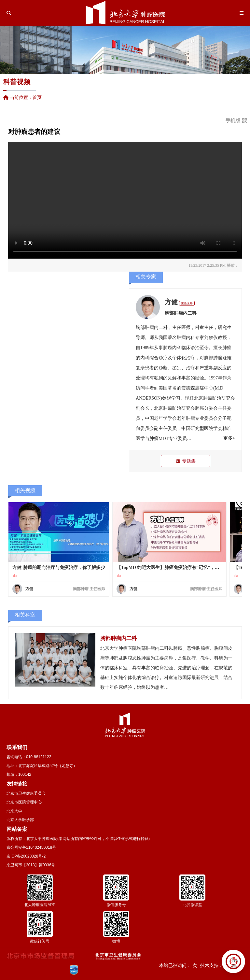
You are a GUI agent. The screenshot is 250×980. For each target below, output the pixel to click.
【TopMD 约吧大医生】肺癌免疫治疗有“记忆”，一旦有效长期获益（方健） (170, 568)
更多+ (229, 438)
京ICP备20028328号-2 (26, 856)
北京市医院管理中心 (24, 802)
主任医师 (187, 303)
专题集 (185, 461)
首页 (37, 97)
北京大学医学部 (20, 820)
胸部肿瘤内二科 (181, 313)
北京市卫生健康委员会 (26, 793)
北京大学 (14, 811)
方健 (171, 302)
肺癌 (168, 348)
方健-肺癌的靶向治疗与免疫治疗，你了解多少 (59, 568)
